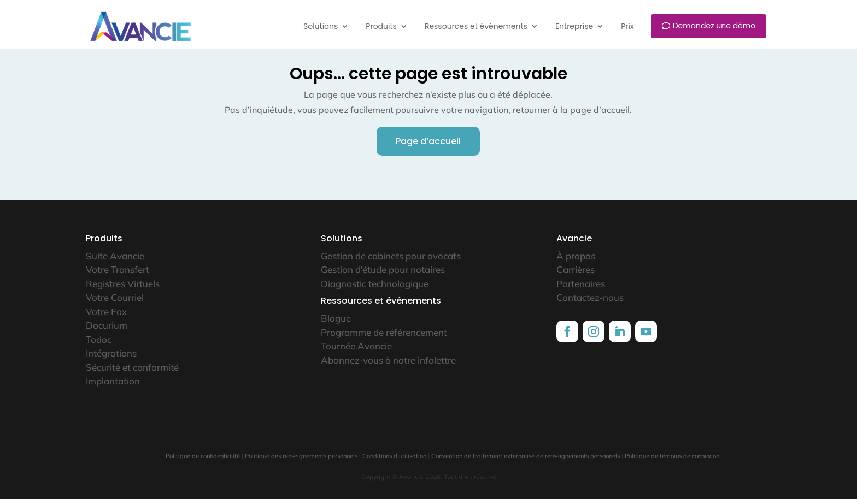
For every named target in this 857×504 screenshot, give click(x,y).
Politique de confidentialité (203, 461)
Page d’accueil (428, 147)
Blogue (336, 324)
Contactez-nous (590, 303)
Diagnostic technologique (375, 289)
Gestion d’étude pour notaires (383, 275)
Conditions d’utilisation (394, 461)
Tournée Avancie (356, 351)
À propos (576, 261)
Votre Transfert (118, 275)
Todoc (99, 345)
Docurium (107, 331)
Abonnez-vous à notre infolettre (388, 366)
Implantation (113, 386)
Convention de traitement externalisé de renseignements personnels (526, 461)
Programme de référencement (384, 338)
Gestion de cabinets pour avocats (391, 261)
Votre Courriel (115, 303)
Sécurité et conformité (132, 373)
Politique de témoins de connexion (672, 461)
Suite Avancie (115, 261)
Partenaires (581, 289)
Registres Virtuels (123, 289)
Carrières (576, 275)
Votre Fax (106, 317)
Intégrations (111, 358)
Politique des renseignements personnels (301, 461)
